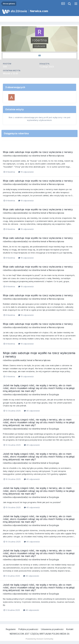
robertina (7, 156)
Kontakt (70, 629)
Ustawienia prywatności (52, 629)
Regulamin (11, 629)
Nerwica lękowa (56, 156)
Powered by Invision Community (39, 639)
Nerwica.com (39, 11)
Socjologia (54, 394)
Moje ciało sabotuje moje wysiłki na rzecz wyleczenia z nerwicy (38, 152)
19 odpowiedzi (26, 172)
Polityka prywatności (28, 629)
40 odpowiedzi (32, 411)
